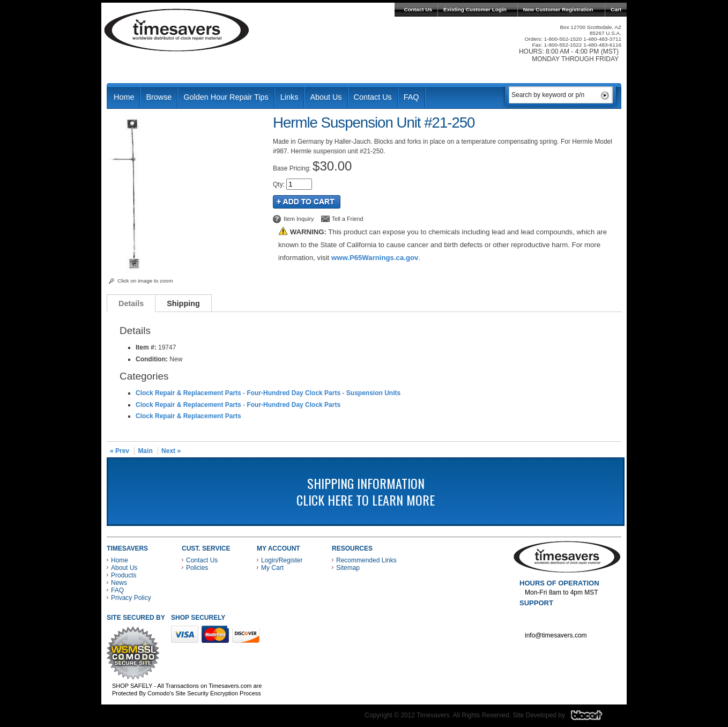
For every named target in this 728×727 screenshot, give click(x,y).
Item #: (147, 347)
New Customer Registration (558, 9)
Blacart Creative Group (593, 718)
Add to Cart (307, 202)
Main (145, 451)
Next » (171, 451)
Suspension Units (373, 393)
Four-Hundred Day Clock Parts (294, 393)
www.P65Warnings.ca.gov (375, 258)
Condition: (152, 359)
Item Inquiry (299, 219)
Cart (616, 9)
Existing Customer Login (475, 9)
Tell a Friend (348, 219)
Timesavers (177, 30)
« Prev (120, 451)
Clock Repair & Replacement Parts (188, 393)
